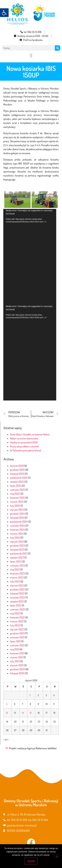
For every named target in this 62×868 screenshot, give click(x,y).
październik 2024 (19, 522)
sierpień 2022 (17, 601)
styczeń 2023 (17, 585)
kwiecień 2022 (17, 617)
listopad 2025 (17, 474)
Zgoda (31, 861)
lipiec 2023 (16, 561)
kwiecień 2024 (17, 530)
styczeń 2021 (17, 665)
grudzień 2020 (18, 669)
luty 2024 (15, 538)
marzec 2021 (17, 657)
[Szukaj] (58, 48)
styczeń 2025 (17, 510)
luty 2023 (15, 581)
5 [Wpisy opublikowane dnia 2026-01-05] (7, 704)
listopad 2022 (17, 593)
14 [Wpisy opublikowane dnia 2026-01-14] (23, 713)
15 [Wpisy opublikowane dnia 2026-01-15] (31, 713)
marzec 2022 (17, 621)
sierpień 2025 (17, 482)
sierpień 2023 (17, 557)
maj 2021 (15, 649)
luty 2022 (15, 625)
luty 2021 (15, 661)
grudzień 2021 (17, 633)
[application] (30, 257)
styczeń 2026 (17, 466)
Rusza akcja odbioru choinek (24, 446)
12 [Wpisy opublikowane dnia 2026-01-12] (7, 713)
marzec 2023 (17, 577)
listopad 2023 (17, 550)
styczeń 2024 (17, 542)
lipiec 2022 (16, 605)
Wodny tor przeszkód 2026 (24, 442)
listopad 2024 (17, 518)
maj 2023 (15, 569)
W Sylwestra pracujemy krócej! (26, 450)
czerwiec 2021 (17, 645)
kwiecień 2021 (17, 653)
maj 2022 (15, 613)
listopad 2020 (17, 673)
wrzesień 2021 (17, 637)
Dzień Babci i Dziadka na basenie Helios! (30, 434)
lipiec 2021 (15, 641)
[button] (4, 13)
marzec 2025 (17, 502)
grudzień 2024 (17, 514)
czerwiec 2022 (18, 609)
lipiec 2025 (16, 486)
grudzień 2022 (17, 589)
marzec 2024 (17, 534)
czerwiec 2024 (17, 526)
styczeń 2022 (17, 629)
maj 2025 (15, 494)
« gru (6, 739)
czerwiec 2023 (18, 565)
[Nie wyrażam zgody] (57, 856)
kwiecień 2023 (17, 573)
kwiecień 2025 (17, 498)
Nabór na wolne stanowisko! (24, 438)
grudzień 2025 (17, 470)
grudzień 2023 (17, 546)
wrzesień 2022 (18, 597)
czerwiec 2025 (18, 490)
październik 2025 (19, 478)
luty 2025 (15, 506)
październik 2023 (19, 553)
